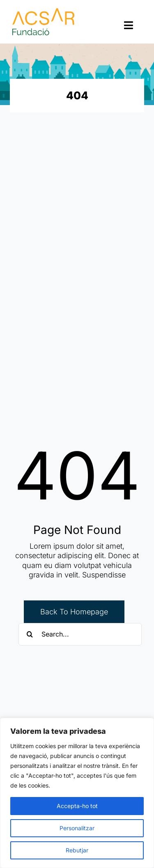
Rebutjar (77, 850)
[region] (77, 793)
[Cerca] (30, 634)
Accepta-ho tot (77, 806)
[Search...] (80, 634)
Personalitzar (77, 828)
